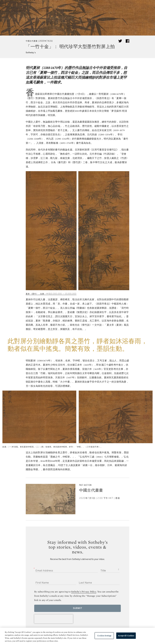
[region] (77, 636)
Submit (78, 608)
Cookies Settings (104, 636)
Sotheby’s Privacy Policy (84, 592)
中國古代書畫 (32, 41)
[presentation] (54, 619)
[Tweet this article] (120, 41)
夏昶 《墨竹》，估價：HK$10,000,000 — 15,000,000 (51, 294)
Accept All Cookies (126, 636)
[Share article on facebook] (127, 41)
